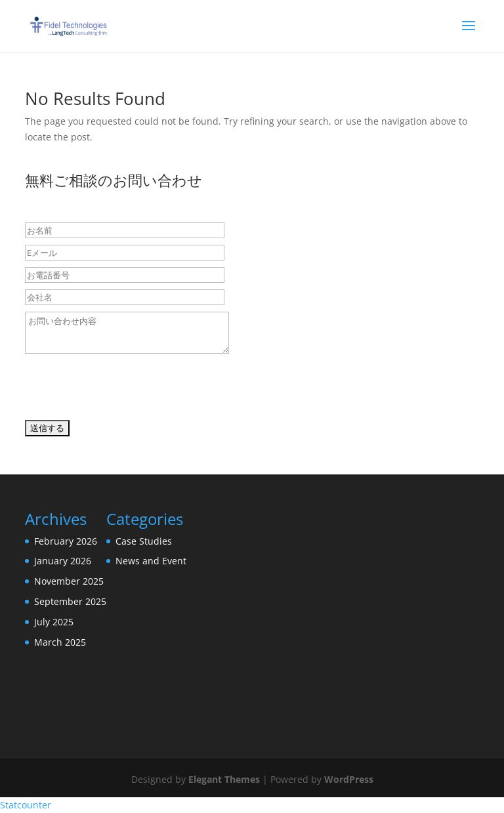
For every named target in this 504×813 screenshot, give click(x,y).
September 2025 (70, 601)
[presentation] (125, 390)
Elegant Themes (224, 779)
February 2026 (66, 541)
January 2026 (63, 561)
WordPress (349, 779)
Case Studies (144, 541)
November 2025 (69, 581)
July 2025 (54, 622)
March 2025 (60, 642)
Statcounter (26, 805)
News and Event (151, 561)
